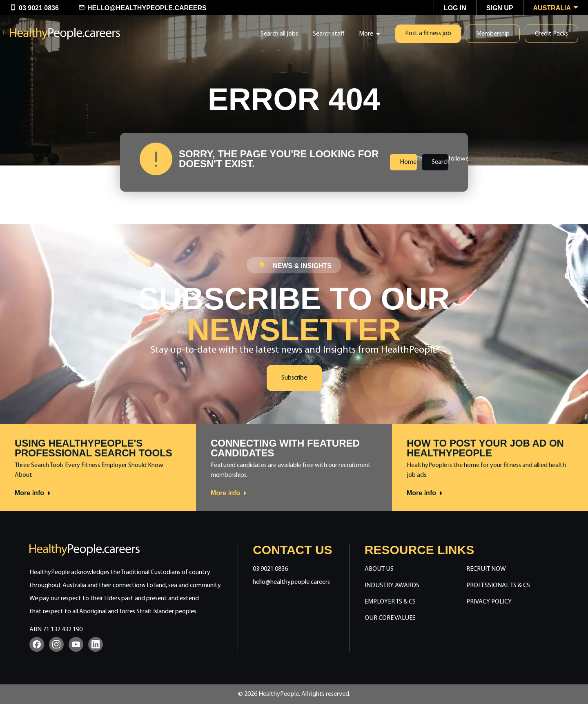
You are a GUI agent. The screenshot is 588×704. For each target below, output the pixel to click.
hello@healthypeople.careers (291, 582)
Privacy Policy (489, 602)
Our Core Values (390, 618)
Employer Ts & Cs (390, 602)
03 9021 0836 (270, 569)
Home (408, 162)
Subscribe (294, 378)
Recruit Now (486, 569)
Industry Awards (392, 586)
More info (33, 493)
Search (440, 162)
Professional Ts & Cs (498, 586)
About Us (379, 569)
